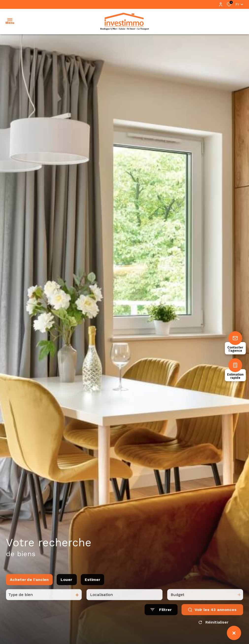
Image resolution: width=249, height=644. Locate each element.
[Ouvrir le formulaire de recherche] (161, 617)
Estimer (92, 587)
